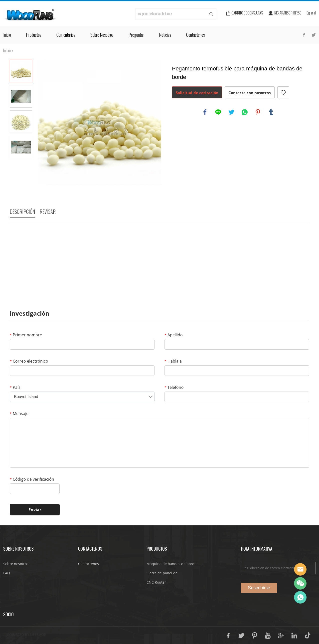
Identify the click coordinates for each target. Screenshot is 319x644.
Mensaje (19, 414)
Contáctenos (196, 35)
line (218, 112)
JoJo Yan (300, 569)
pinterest (258, 112)
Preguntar (136, 35)
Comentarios (66, 35)
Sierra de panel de (162, 573)
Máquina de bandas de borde (171, 564)
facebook (205, 112)
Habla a (173, 361)
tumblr (271, 112)
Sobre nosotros (102, 35)
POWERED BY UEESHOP (27, 635)
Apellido (174, 335)
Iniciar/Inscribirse (287, 13)
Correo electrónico (29, 361)
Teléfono (174, 387)
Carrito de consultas (247, 13)
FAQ (7, 573)
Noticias (165, 35)
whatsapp (245, 112)
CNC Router (156, 582)
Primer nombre (26, 335)
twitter (231, 112)
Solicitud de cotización (197, 93)
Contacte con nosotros (249, 93)
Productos (34, 35)
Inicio (7, 35)
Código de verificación (32, 479)
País (15, 387)
